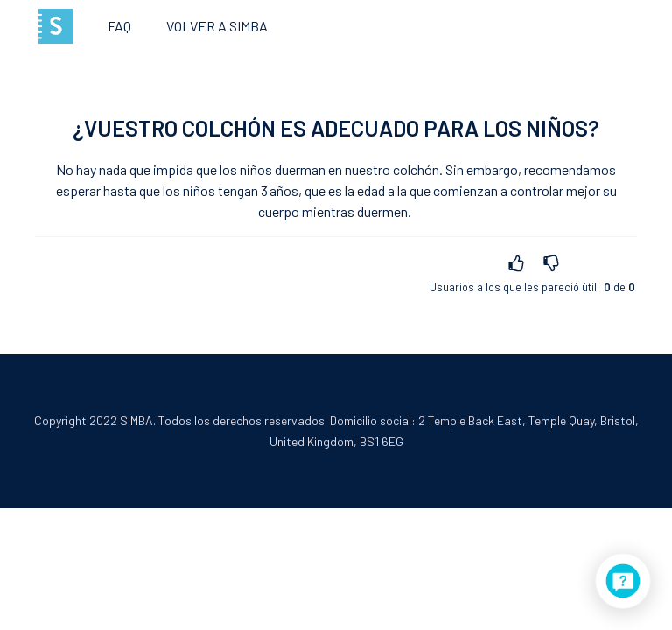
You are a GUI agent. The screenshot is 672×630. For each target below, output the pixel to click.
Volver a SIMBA (217, 26)
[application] (623, 581)
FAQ (119, 26)
